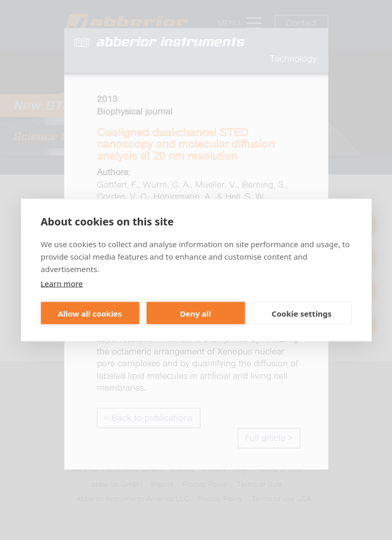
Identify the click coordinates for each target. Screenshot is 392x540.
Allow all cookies (90, 313)
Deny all (195, 313)
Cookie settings (302, 313)
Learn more (62, 283)
